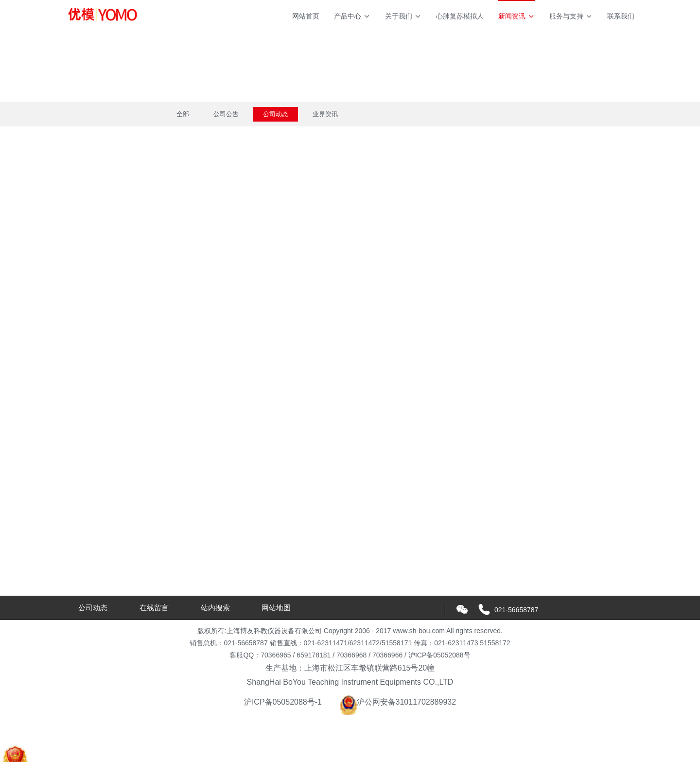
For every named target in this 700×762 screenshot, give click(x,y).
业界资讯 (325, 114)
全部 (183, 114)
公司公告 (226, 114)
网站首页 (306, 16)
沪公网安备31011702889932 (398, 702)
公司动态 (276, 114)
